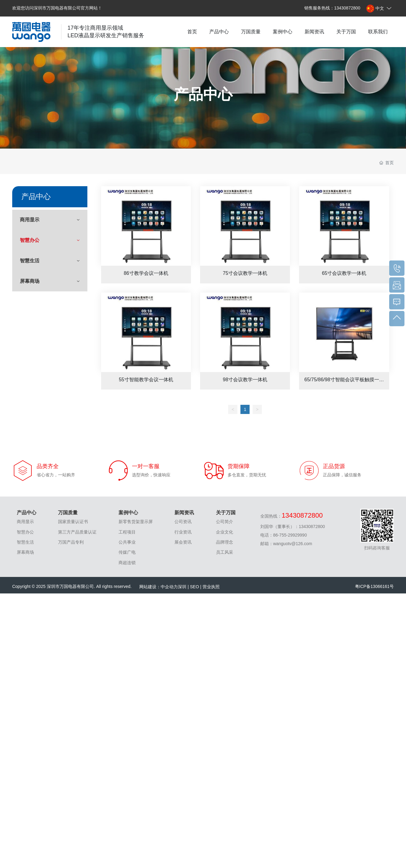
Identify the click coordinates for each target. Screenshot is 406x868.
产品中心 (203, 94)
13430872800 (347, 8)
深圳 (182, 587)
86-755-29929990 (290, 535)
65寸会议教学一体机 (344, 226)
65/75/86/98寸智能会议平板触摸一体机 (344, 332)
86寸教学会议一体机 (146, 226)
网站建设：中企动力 (159, 587)
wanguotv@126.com (293, 544)
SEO (195, 587)
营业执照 (211, 587)
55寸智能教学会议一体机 (146, 332)
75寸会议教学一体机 (245, 226)
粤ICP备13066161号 (375, 586)
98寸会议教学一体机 (245, 332)
